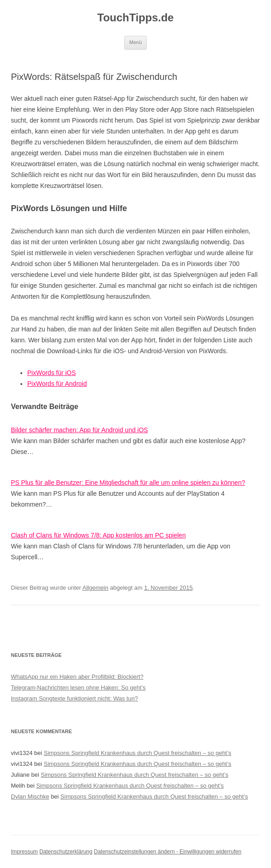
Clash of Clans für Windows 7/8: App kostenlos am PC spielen (98, 535)
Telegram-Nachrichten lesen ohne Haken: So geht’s (78, 688)
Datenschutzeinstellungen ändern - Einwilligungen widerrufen (168, 852)
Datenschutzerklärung (66, 852)
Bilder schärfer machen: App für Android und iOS (79, 430)
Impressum (24, 852)
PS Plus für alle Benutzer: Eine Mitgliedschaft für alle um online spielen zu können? (128, 483)
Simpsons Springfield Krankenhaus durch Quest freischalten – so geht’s (137, 753)
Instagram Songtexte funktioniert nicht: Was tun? (74, 698)
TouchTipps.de (135, 17)
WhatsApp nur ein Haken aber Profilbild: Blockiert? (77, 677)
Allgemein (96, 588)
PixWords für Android (57, 384)
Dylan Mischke (30, 796)
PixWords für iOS (52, 373)
